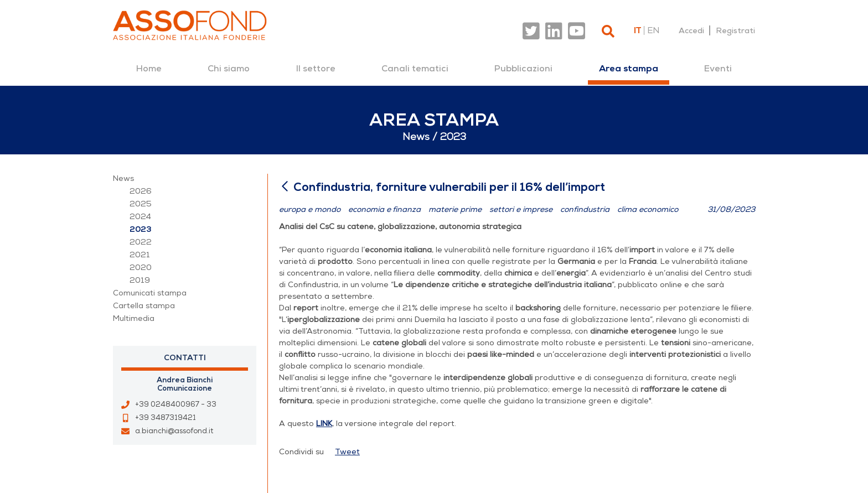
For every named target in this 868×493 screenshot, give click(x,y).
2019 (140, 280)
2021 (140, 255)
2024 (140, 217)
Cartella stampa (144, 306)
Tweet (347, 452)
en (653, 30)
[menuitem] (149, 69)
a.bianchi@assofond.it (174, 431)
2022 (141, 242)
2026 (141, 191)
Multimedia (134, 318)
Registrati (735, 30)
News (123, 178)
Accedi (691, 30)
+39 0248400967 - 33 (176, 404)
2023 (141, 229)
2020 (141, 268)
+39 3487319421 (166, 418)
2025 (141, 204)
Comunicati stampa (150, 293)
